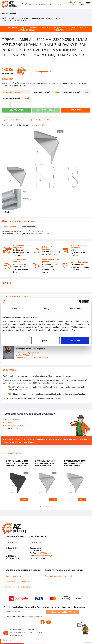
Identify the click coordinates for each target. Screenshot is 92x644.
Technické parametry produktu (53, 28)
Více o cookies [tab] (76, 309)
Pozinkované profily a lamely (42, 18)
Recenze (33, 28)
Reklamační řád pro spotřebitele (18, 582)
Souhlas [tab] (16, 309)
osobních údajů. (34, 617)
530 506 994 (28, 355)
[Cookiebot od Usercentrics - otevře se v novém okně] (78, 302)
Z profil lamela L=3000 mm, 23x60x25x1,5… (17, 21)
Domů (4, 18)
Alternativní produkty (63, 30)
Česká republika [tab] (10, 227)
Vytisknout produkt (41, 120)
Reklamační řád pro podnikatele (18, 587)
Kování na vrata (24, 18)
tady (59, 398)
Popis (23, 28)
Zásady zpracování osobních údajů (58, 576)
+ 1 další (7, 212)
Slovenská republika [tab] (28, 227)
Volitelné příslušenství (28, 30)
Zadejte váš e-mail (12, 612)
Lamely (58, 18)
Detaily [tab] (46, 309)
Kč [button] (61, 4)
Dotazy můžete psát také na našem (33, 358)
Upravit (46, 341)
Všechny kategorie (10, 13)
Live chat (8, 423)
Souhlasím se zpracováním (22, 617)
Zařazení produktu (78, 28)
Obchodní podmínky (13, 576)
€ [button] (64, 4)
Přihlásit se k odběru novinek (63, 612)
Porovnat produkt (14, 120)
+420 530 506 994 (12, 420)
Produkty (12, 18)
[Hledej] (23, 4)
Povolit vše (75, 341)
